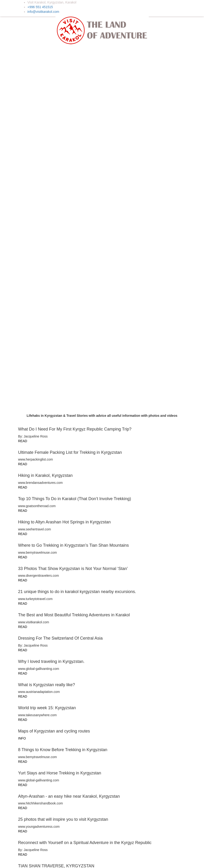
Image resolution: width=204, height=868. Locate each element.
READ (23, 249)
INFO (22, 549)
